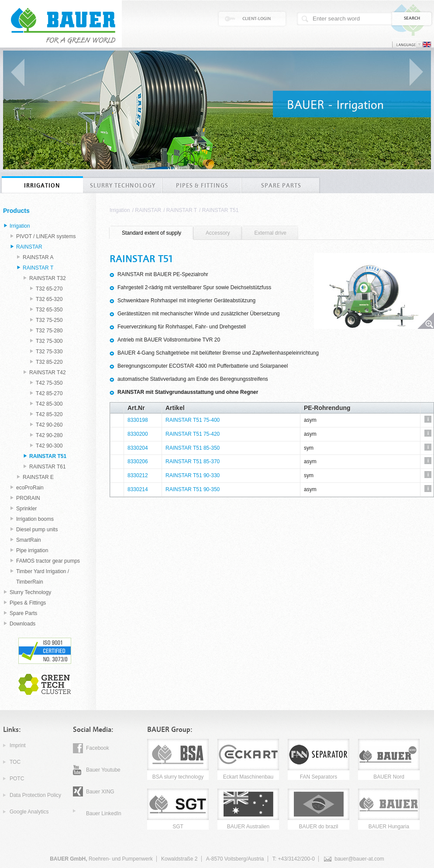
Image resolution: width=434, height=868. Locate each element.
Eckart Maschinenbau (248, 777)
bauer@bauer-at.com (359, 859)
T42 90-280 (49, 435)
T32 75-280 (49, 331)
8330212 (138, 475)
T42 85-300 (49, 404)
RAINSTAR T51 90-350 (193, 489)
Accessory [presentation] (218, 233)
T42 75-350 (49, 383)
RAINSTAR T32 (48, 278)
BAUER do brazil (318, 827)
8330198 (138, 420)
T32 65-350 (49, 310)
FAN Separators (319, 777)
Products (16, 211)
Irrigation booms (35, 519)
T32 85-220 (49, 362)
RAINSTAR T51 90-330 (193, 475)
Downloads (22, 624)
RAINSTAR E (38, 477)
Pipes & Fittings (28, 603)
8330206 (138, 461)
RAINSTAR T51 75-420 (193, 434)
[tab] (152, 233)
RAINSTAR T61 (48, 467)
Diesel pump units (37, 530)
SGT (178, 827)
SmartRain (29, 540)
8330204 (138, 448)
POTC (17, 779)
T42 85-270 (49, 393)
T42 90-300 (49, 446)
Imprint (18, 745)
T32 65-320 (49, 299)
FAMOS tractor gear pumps (48, 561)
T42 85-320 (49, 414)
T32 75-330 (49, 352)
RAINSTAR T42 (48, 372)
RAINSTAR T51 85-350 (193, 448)
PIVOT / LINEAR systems (46, 236)
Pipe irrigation (32, 550)
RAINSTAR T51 (220, 210)
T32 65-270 (49, 289)
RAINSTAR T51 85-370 (193, 461)
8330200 (138, 434)
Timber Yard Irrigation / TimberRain (43, 577)
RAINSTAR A (38, 257)
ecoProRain (30, 488)
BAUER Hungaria (389, 827)
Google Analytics (29, 812)
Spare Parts (23, 613)
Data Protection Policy (35, 795)
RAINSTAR (148, 210)
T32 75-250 (49, 320)
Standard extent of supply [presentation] (152, 233)
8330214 (138, 489)
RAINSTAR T (182, 210)
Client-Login (257, 19)
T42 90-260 (49, 425)
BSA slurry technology (178, 777)
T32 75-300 (49, 341)
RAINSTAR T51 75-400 (193, 420)
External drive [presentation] (270, 233)
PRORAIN (28, 498)
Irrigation (120, 210)
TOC (15, 762)
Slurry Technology (30, 592)
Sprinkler (26, 509)
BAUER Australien (248, 827)
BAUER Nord (389, 777)
